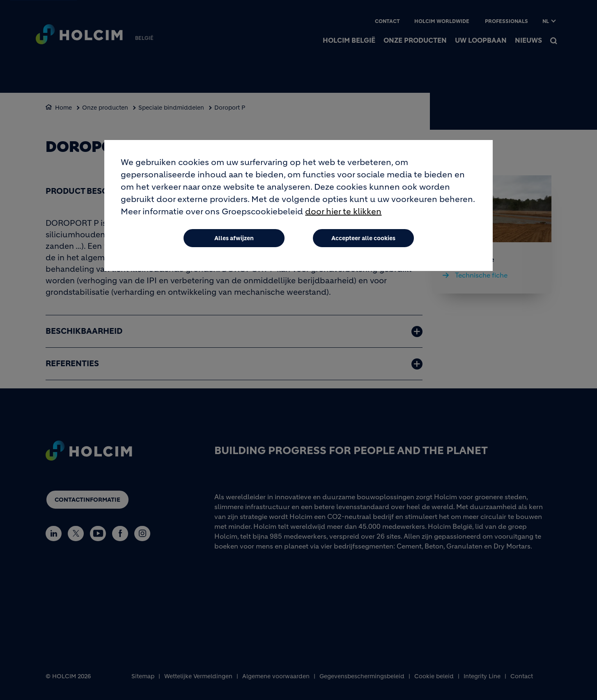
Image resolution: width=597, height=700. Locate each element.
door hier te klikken (343, 212)
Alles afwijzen (234, 239)
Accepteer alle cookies (363, 239)
